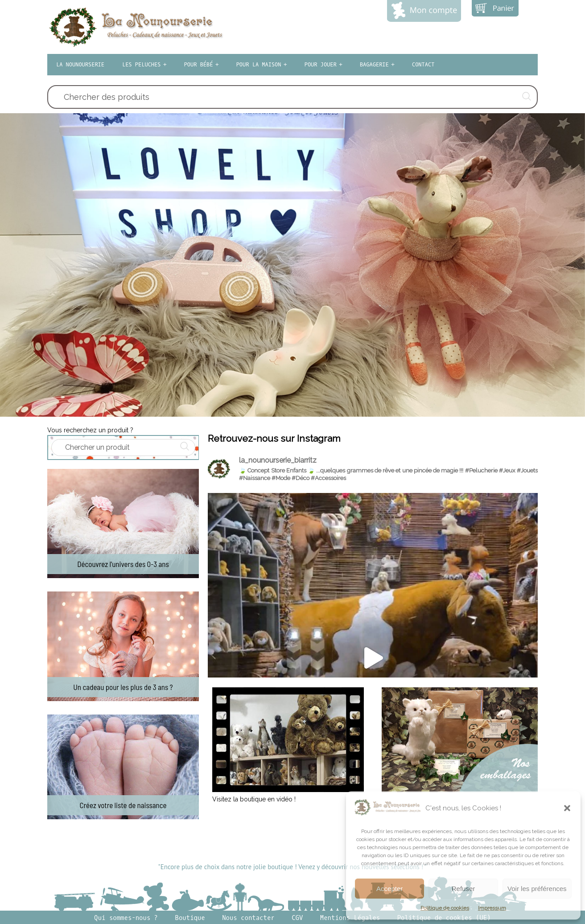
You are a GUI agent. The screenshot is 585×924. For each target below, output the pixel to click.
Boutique (190, 918)
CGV (297, 918)
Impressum (492, 908)
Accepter (389, 889)
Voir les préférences (537, 889)
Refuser (463, 889)
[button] (567, 808)
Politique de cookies (445, 908)
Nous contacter (248, 918)
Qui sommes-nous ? (126, 918)
